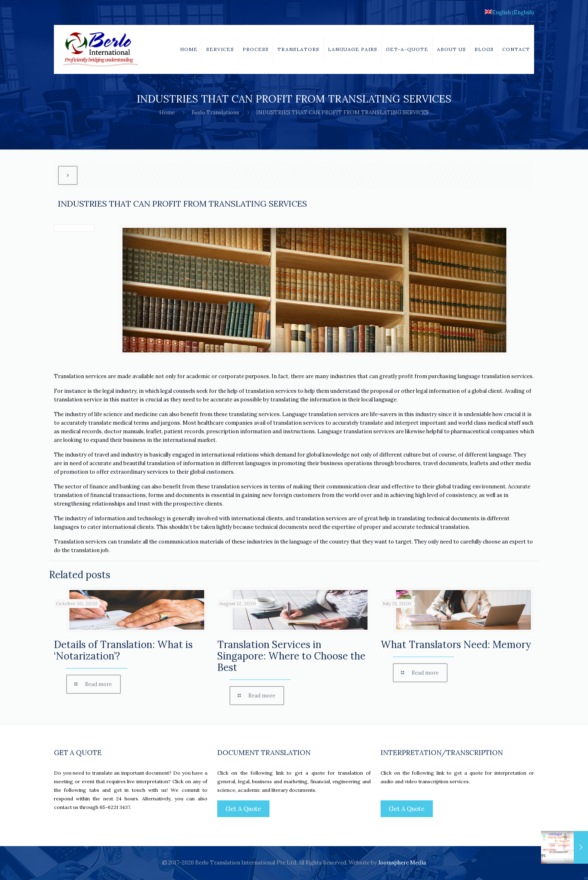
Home (167, 113)
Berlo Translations (215, 113)
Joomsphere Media (402, 863)
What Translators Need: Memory (456, 645)
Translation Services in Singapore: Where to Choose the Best (291, 656)
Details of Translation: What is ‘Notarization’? (123, 650)
